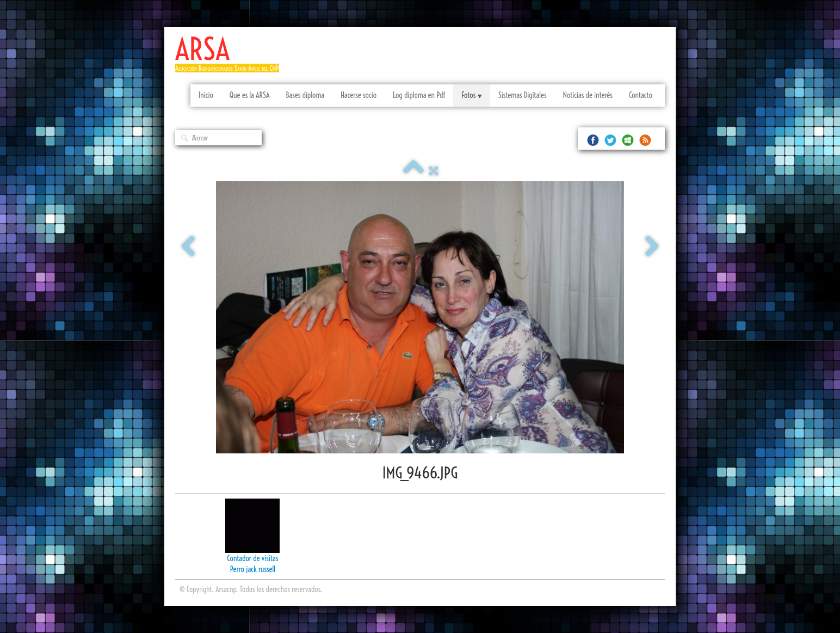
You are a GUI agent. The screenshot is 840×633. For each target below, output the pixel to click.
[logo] (231, 59)
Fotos (471, 95)
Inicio (206, 95)
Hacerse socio (359, 95)
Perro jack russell (253, 569)
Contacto (641, 95)
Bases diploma (305, 95)
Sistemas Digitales (523, 95)
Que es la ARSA (250, 95)
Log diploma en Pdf (419, 95)
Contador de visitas (252, 558)
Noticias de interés (588, 95)
